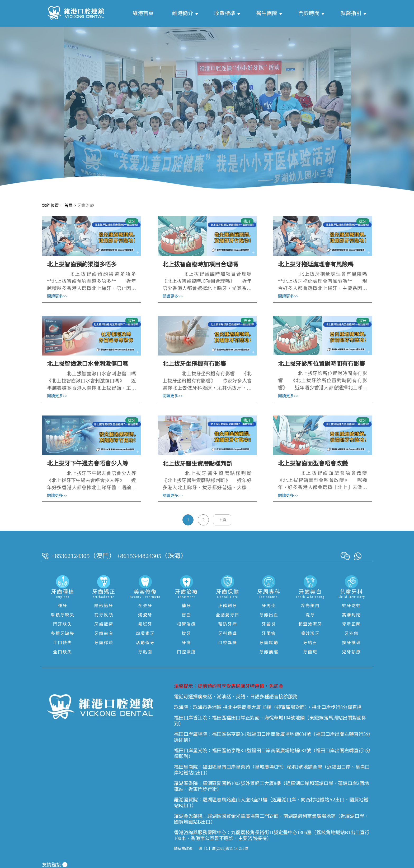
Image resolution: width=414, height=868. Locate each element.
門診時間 (309, 13)
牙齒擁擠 (104, 624)
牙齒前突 (104, 633)
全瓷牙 (145, 606)
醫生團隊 (267, 13)
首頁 (68, 206)
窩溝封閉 (351, 615)
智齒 (186, 615)
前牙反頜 (104, 615)
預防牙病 (228, 624)
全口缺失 (63, 652)
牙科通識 (228, 633)
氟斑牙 (145, 624)
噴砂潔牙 (310, 633)
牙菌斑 (310, 652)
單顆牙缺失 (63, 615)
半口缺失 (63, 643)
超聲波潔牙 (310, 624)
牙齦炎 (269, 624)
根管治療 (186, 624)
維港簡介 (183, 13)
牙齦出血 (269, 615)
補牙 (186, 606)
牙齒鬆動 (269, 643)
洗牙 (310, 615)
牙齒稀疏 (104, 643)
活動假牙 (145, 643)
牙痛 (186, 643)
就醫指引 (351, 13)
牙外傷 (351, 633)
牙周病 (269, 633)
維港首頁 (143, 13)
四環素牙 (145, 633)
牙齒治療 (86, 206)
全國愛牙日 (228, 615)
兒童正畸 (351, 624)
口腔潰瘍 (186, 652)
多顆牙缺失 (63, 633)
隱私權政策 (183, 849)
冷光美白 (310, 606)
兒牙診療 (351, 652)
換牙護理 (351, 643)
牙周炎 (269, 606)
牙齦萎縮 (269, 652)
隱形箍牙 (104, 606)
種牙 (63, 606)
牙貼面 (145, 652)
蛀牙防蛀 (351, 606)
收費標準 (225, 13)
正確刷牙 (228, 606)
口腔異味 (228, 643)
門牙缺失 (63, 624)
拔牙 (186, 633)
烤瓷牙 (145, 615)
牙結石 (310, 643)
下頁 (222, 520)
